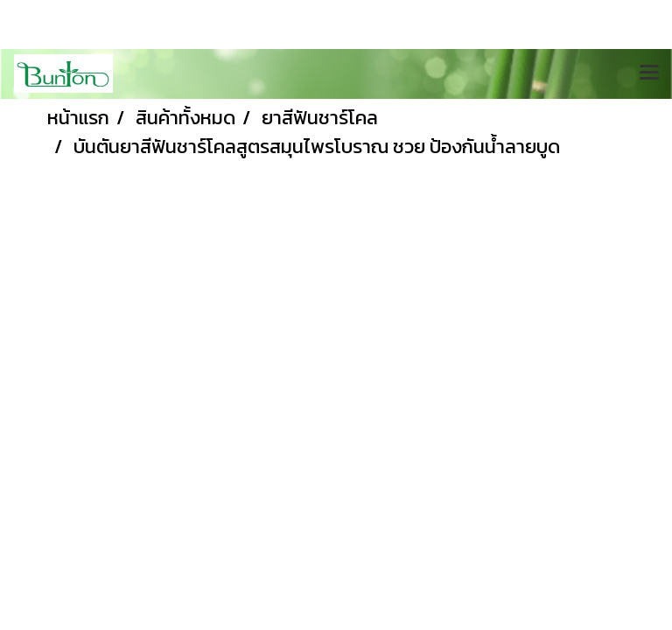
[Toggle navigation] (649, 73)
